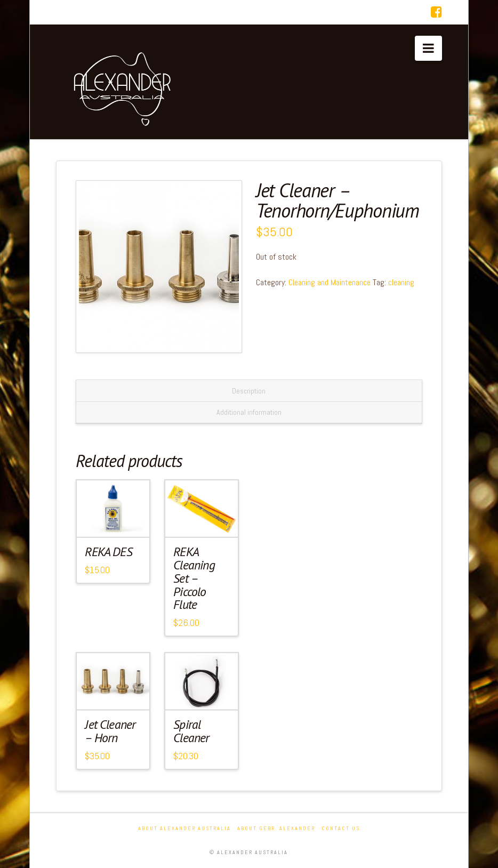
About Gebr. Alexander (276, 828)
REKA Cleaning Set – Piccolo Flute (194, 578)
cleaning (401, 282)
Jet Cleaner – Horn (110, 731)
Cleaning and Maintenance (330, 282)
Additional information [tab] (249, 412)
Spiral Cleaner (191, 731)
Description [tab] (249, 391)
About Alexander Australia (184, 828)
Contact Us (341, 828)
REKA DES (108, 552)
